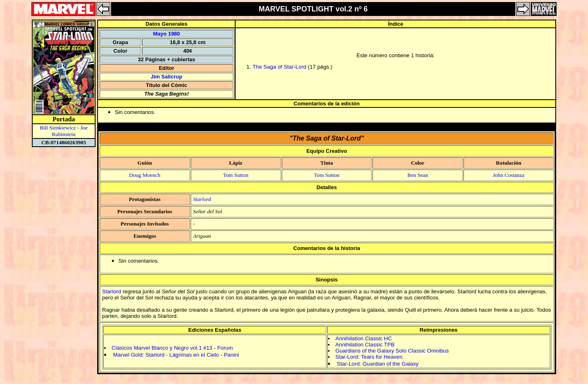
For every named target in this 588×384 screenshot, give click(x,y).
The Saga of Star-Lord (279, 67)
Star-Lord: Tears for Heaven (369, 357)
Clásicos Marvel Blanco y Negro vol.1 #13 (162, 348)
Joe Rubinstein (70, 131)
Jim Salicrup (166, 77)
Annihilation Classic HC (364, 338)
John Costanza (509, 175)
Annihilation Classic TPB (365, 345)
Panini (231, 355)
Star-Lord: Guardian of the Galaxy (378, 364)
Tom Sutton (236, 175)
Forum (225, 348)
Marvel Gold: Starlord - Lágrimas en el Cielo (166, 355)
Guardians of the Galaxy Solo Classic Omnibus (392, 351)
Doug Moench (145, 175)
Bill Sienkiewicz (58, 128)
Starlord (202, 199)
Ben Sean (418, 175)
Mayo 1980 (167, 34)
